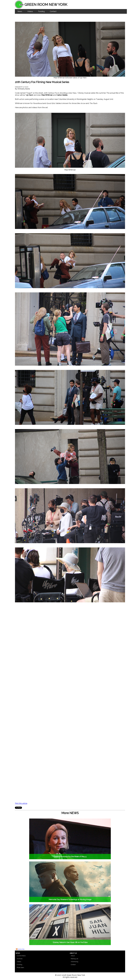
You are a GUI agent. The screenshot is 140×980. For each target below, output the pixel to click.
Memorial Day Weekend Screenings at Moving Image (70, 899)
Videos (30, 11)
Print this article (21, 803)
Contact (53, 11)
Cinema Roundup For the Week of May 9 (70, 857)
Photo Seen (20, 967)
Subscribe (21, 949)
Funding (41, 11)
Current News (21, 956)
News (20, 11)
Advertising (74, 962)
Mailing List (74, 959)
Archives (20, 959)
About (73, 956)
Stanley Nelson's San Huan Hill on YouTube (70, 942)
